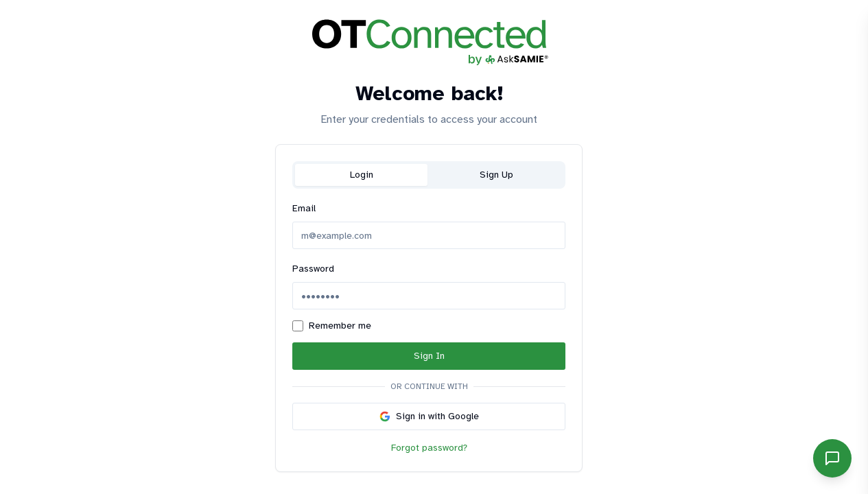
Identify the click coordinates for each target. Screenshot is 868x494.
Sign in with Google (429, 416)
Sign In (429, 356)
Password (313, 269)
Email (304, 208)
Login (362, 175)
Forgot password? (429, 448)
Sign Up (496, 175)
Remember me (340, 326)
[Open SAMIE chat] (832, 458)
